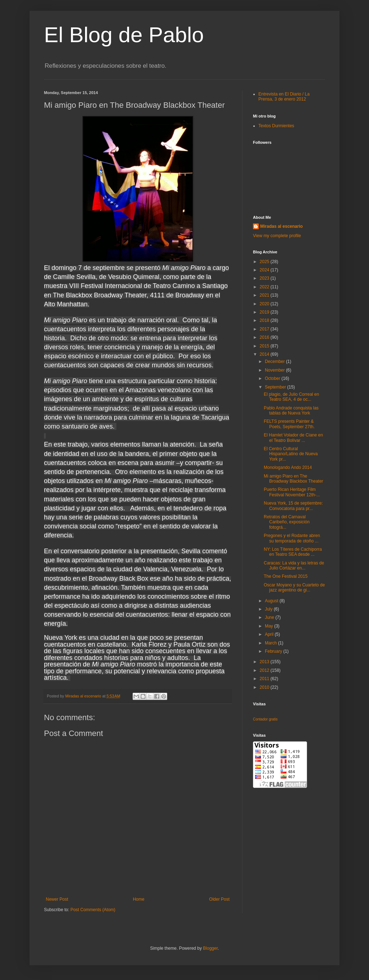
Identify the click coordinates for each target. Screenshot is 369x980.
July (269, 609)
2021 (265, 295)
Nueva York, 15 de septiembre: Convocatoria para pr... (293, 506)
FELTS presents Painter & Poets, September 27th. (289, 424)
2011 (265, 679)
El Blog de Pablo (124, 35)
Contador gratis (265, 719)
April (270, 634)
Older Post (219, 899)
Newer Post (57, 899)
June (270, 617)
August (272, 601)
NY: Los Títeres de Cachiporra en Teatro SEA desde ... (293, 552)
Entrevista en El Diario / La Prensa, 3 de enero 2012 (284, 97)
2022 (265, 287)
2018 (265, 320)
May (270, 626)
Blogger (210, 948)
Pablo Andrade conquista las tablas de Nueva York (291, 411)
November (275, 370)
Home (139, 899)
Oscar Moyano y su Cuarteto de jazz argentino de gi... (294, 587)
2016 (265, 337)
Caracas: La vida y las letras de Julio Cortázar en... (294, 566)
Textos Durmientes (276, 126)
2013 (265, 662)
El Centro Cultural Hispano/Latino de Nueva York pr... (291, 454)
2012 (265, 670)
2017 (265, 329)
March (272, 643)
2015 (265, 346)
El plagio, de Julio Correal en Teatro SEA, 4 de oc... (291, 397)
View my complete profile (277, 236)
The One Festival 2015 (286, 576)
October (273, 378)
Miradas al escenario (281, 226)
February (274, 651)
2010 (265, 687)
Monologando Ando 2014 (288, 467)
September (276, 387)
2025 (265, 262)
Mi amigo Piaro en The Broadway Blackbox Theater (294, 479)
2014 (265, 354)
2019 (265, 312)
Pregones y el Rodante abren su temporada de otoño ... (292, 538)
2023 (265, 278)
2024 (265, 270)
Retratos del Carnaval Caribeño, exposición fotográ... (287, 522)
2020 (265, 304)
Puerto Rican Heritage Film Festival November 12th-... (292, 492)
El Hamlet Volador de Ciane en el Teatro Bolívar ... (293, 438)
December (275, 362)
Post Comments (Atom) (93, 910)
